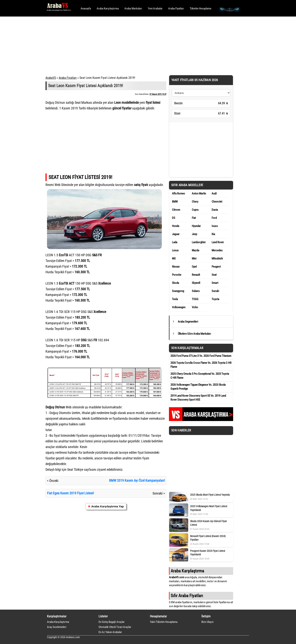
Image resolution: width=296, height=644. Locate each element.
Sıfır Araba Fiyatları (187, 596)
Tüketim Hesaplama (200, 9)
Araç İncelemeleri (57, 627)
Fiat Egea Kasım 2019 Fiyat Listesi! (70, 493)
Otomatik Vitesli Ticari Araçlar (115, 627)
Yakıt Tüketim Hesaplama (164, 622)
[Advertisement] (143, 45)
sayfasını (90, 469)
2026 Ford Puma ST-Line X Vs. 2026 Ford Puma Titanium (201, 356)
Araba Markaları (133, 9)
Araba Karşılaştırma (108, 9)
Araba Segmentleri (188, 322)
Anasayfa (86, 9)
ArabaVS (51, 78)
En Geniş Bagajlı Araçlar (112, 622)
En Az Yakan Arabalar (110, 632)
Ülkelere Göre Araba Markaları (194, 334)
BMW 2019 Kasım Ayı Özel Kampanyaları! (137, 480)
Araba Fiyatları (176, 9)
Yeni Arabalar (155, 9)
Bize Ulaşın (207, 622)
